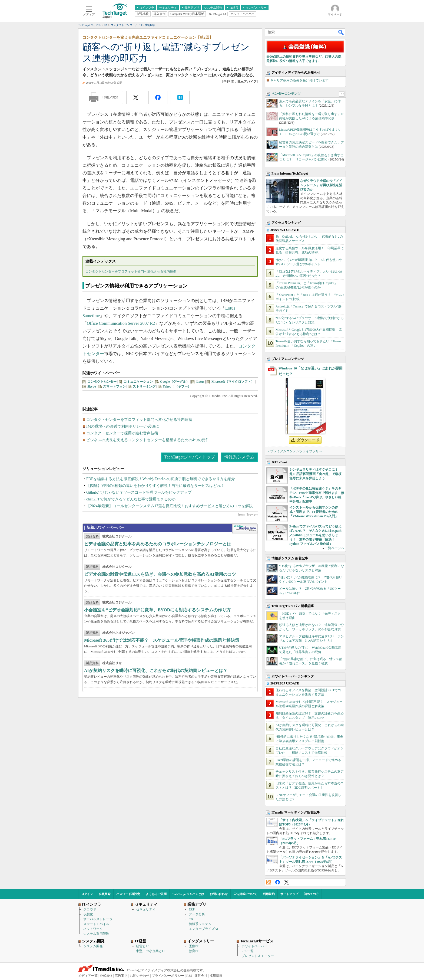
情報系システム (239, 457)
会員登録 (105, 894)
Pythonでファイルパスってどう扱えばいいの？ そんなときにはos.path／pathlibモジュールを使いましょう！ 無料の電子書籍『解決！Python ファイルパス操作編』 (315, 535)
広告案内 (121, 976)
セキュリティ (146, 909)
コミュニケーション (138, 382)
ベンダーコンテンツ (286, 94)
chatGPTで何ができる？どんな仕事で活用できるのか (131, 499)
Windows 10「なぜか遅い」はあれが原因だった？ (311, 371)
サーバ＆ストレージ (98, 919)
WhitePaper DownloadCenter (245, 529)
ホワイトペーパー (254, 946)
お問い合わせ (219, 894)
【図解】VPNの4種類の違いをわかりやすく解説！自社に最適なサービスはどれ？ (155, 486)
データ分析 (197, 914)
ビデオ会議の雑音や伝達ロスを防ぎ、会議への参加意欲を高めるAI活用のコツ (160, 574)
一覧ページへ (334, 548)
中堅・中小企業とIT (150, 951)
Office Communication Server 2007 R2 (121, 323)
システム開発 (93, 946)
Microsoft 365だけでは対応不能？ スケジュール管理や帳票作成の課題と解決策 (162, 640)
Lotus (200, 382)
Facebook (278, 882)
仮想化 (88, 914)
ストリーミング (144, 386)
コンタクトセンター (102, 382)
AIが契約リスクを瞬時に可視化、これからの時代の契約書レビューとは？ (156, 671)
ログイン (87, 894)
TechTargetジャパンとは (188, 894)
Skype (92, 386)
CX (191, 919)
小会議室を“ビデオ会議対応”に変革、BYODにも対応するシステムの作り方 (157, 610)
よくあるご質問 (156, 894)
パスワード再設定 (128, 894)
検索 (341, 32)
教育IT (193, 951)
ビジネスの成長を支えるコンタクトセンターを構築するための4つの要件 (148, 440)
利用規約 (269, 894)
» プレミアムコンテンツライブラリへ (295, 451)
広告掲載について (245, 894)
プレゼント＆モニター (258, 956)
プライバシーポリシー (168, 976)
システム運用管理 (96, 934)
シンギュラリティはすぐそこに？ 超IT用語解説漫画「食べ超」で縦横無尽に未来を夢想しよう (315, 474)
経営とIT (142, 946)
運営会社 (201, 976)
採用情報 (216, 976)
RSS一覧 (248, 951)
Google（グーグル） (175, 382)
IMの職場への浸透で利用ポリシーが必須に (123, 426)
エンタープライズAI (203, 929)
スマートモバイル (96, 924)
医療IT (193, 946)
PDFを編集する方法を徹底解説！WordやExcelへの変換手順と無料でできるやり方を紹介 (161, 479)
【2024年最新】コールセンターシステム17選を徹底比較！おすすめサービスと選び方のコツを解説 (170, 506)
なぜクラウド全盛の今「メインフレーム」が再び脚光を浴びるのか (321, 185)
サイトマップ (289, 894)
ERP (192, 909)
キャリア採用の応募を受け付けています (299, 80)
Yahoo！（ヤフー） (177, 386)
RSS (269, 882)
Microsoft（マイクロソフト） (233, 382)
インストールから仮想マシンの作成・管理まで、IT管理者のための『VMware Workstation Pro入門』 (314, 512)
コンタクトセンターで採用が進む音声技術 (122, 433)
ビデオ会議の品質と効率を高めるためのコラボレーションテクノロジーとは (158, 544)
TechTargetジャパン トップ (190, 457)
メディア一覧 (88, 976)
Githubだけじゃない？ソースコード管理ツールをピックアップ (139, 492)
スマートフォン (114, 386)
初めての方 (311, 894)
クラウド (90, 909)
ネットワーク (93, 929)
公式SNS (106, 976)
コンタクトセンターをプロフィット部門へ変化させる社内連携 (131, 271)
